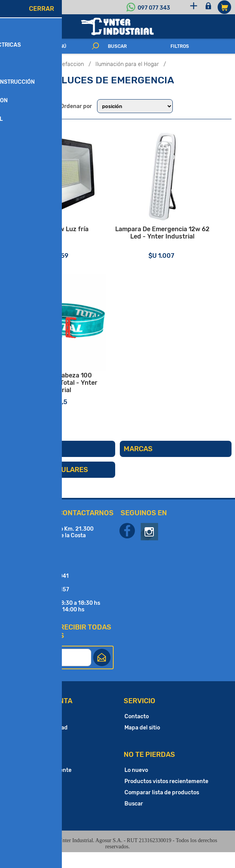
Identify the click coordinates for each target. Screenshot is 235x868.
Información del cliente (41, 786)
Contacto (137, 732)
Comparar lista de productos (162, 808)
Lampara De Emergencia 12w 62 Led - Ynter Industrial (174, 244)
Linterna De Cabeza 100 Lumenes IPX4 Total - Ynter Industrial (60, 398)
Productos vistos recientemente (166, 797)
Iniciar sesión (210, 7)
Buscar (134, 820)
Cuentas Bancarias (36, 732)
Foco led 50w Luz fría (60, 240)
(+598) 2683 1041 (46, 592)
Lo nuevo (136, 786)
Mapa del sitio (142, 744)
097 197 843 (38, 565)
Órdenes (22, 808)
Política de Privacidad (39, 744)
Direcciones (26, 797)
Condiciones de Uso (36, 755)
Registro (195, 7)
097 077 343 (154, 8)
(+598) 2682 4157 (46, 605)
